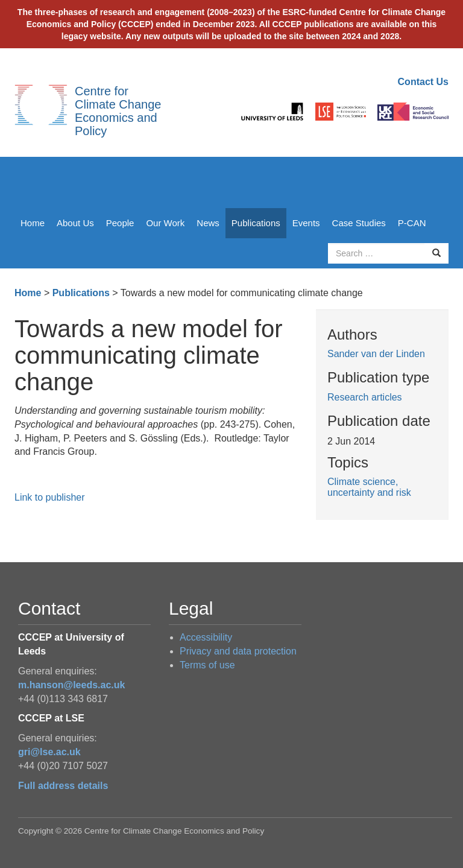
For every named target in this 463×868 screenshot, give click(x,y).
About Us (75, 223)
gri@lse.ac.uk (49, 752)
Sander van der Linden (376, 354)
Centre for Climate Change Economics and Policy (118, 111)
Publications (256, 223)
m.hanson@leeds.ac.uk (71, 685)
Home (33, 223)
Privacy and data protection (238, 651)
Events (306, 223)
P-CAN (412, 223)
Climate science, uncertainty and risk (369, 487)
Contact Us (423, 82)
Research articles (365, 397)
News (208, 223)
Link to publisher (50, 497)
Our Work (165, 223)
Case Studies (359, 223)
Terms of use (207, 665)
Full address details (63, 786)
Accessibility (206, 637)
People (120, 223)
